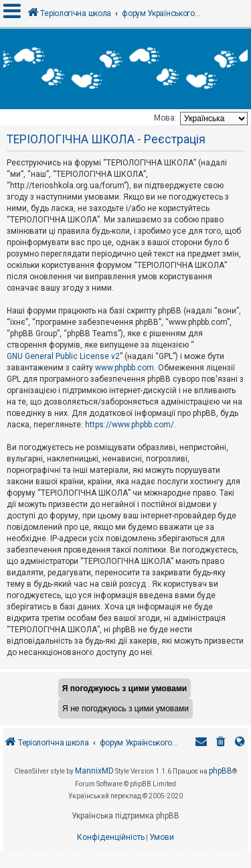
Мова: (165, 118)
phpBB (221, 771)
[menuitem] (221, 743)
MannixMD (94, 771)
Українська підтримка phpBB (125, 816)
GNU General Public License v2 (63, 356)
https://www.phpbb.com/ (130, 425)
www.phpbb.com (124, 368)
